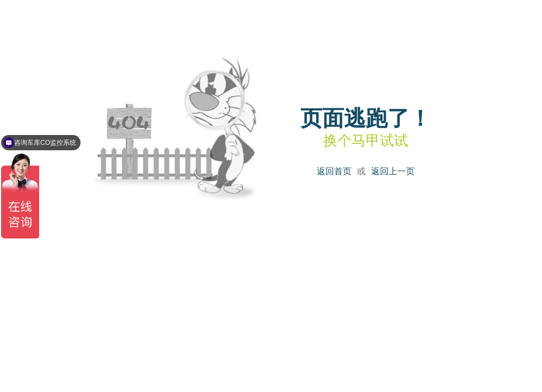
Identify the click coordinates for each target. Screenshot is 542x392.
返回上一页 (393, 171)
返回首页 (334, 171)
